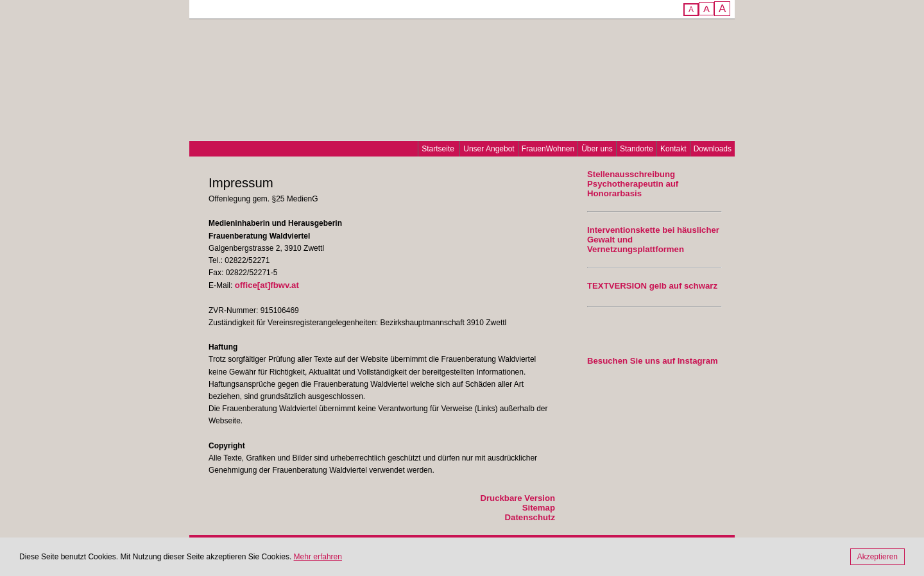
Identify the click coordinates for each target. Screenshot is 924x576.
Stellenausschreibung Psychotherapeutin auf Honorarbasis (633, 184)
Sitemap (539, 508)
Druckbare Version (518, 498)
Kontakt (673, 149)
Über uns (597, 149)
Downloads (713, 149)
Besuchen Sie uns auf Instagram (653, 361)
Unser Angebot (489, 149)
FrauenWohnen (548, 149)
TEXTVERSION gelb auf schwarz (652, 286)
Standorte (637, 149)
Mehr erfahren (318, 557)
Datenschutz (530, 517)
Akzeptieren (877, 557)
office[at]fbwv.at (267, 285)
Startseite (438, 149)
